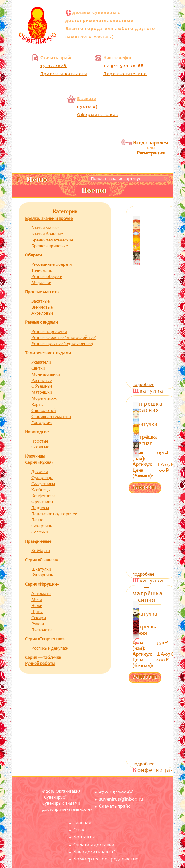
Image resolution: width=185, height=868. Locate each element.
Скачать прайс (115, 806)
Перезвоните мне (125, 74)
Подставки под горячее (54, 514)
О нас (79, 830)
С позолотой (44, 411)
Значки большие (47, 234)
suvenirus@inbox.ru (121, 799)
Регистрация (151, 153)
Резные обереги (47, 277)
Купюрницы (43, 575)
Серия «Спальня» (41, 560)
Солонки (40, 533)
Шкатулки (41, 570)
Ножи (37, 606)
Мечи (37, 600)
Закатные (40, 302)
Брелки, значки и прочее (49, 219)
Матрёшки (42, 393)
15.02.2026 (53, 66)
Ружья (38, 624)
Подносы (40, 508)
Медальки (41, 283)
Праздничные (38, 542)
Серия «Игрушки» (42, 585)
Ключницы (35, 457)
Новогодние (37, 432)
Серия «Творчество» (45, 639)
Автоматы (41, 594)
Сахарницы (42, 526)
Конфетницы (43, 496)
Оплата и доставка (94, 845)
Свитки (38, 369)
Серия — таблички (43, 658)
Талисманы (42, 271)
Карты (37, 405)
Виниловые (42, 308)
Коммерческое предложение (106, 859)
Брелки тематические (52, 241)
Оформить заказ (98, 115)
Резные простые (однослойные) (62, 344)
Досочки (40, 472)
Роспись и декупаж (50, 649)
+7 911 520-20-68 (116, 792)
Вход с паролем (151, 143)
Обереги (33, 256)
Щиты (37, 612)
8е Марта (41, 551)
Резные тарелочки (49, 332)
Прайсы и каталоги (64, 74)
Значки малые (45, 228)
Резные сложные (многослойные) (64, 338)
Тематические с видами (48, 353)
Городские (42, 423)
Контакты (84, 837)
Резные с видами (41, 323)
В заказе (87, 99)
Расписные (42, 381)
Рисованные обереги (52, 265)
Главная (82, 823)
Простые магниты (42, 292)
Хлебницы (41, 490)
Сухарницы (42, 478)
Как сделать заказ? (94, 852)
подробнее (143, 385)
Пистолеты (42, 630)
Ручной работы (40, 664)
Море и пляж (44, 399)
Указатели (41, 363)
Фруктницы (42, 502)
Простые (40, 442)
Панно (37, 520)
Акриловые (42, 314)
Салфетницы (43, 484)
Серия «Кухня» (39, 463)
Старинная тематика (51, 417)
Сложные (40, 447)
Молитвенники (46, 375)
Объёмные (42, 387)
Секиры (39, 618)
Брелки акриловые (50, 246)
